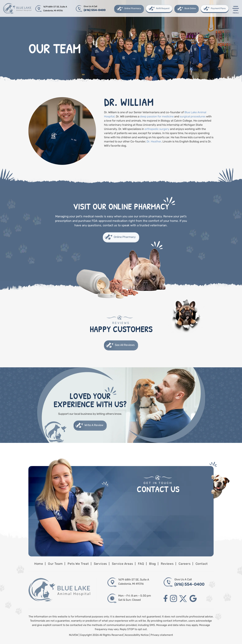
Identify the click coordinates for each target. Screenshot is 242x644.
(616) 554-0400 (95, 10)
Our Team (55, 564)
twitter (183, 598)
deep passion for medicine (157, 116)
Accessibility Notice (137, 635)
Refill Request (163, 8)
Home (39, 564)
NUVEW (74, 635)
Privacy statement (162, 635)
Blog (152, 564)
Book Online (190, 8)
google (193, 598)
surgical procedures (193, 116)
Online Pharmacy (133, 8)
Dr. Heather (154, 141)
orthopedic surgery (157, 129)
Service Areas (122, 564)
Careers (185, 564)
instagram (173, 598)
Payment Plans (218, 8)
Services (100, 564)
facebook (166, 598)
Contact (202, 564)
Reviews (167, 564)
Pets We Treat (78, 564)
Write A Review (94, 425)
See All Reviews (125, 345)
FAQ (141, 564)
